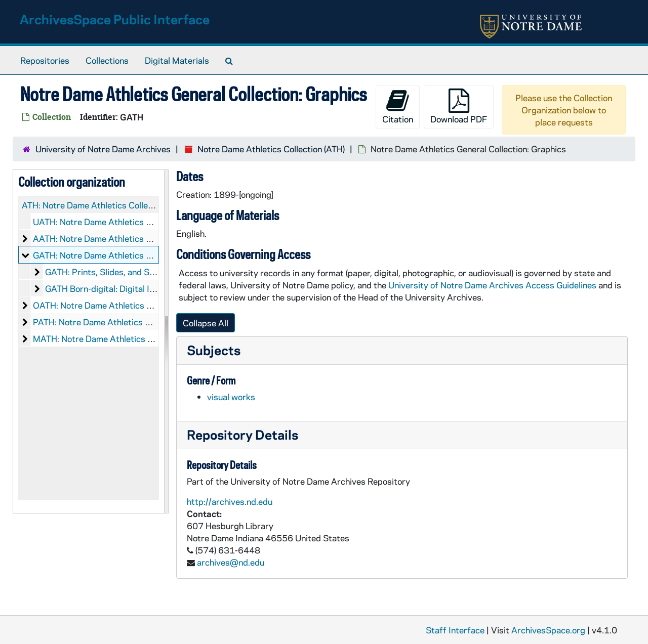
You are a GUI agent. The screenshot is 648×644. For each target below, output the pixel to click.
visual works (231, 397)
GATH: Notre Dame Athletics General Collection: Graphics (144, 255)
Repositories (45, 60)
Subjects (214, 350)
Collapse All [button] (206, 323)
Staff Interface (455, 630)
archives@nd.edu (231, 562)
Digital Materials (177, 60)
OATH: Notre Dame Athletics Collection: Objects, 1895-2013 (152, 305)
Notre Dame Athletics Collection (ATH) (271, 149)
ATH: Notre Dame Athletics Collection (94, 205)
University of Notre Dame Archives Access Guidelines (493, 285)
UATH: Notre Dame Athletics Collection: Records (127, 222)
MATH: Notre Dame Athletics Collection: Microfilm (130, 338)
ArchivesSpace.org (548, 630)
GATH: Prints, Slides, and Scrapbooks (118, 272)
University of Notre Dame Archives (103, 149)
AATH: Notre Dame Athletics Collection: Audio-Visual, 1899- (150, 238)
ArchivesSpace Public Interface (115, 19)
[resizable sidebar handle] (166, 341)
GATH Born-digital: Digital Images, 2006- (125, 288)
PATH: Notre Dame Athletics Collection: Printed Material (142, 322)
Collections (107, 60)
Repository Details (242, 434)
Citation (398, 106)
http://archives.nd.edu (230, 501)
